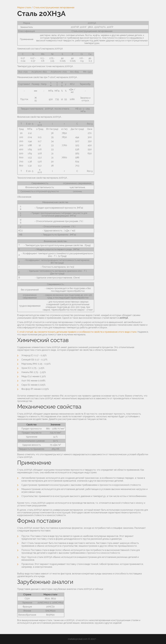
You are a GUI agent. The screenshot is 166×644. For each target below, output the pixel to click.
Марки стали (24, 7)
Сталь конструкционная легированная (54, 7)
